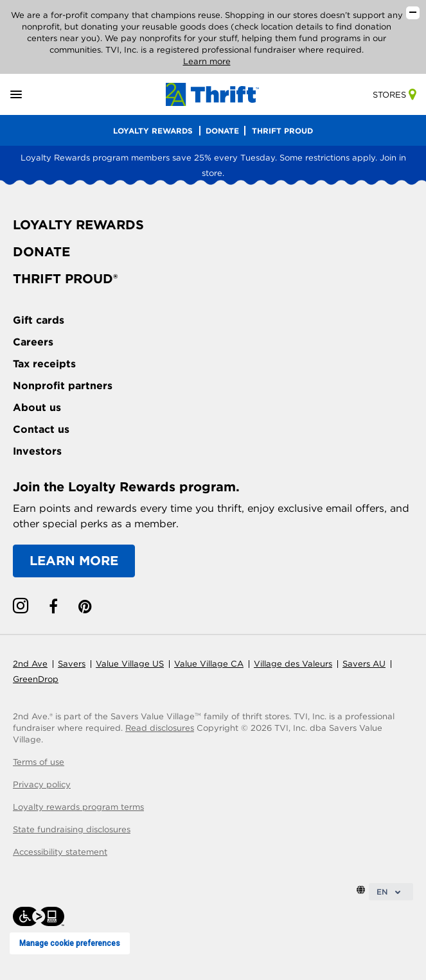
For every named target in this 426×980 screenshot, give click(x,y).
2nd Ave (30, 664)
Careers (33, 342)
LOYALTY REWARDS (78, 225)
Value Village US (130, 664)
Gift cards (39, 320)
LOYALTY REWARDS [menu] (153, 131)
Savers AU (364, 664)
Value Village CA (209, 664)
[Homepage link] (212, 93)
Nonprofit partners (63, 386)
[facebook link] (53, 607)
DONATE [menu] (222, 131)
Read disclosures (160, 728)
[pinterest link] (85, 607)
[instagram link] (21, 607)
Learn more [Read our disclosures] (207, 61)
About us (37, 407)
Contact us (41, 429)
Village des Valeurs (293, 664)
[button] (31, 95)
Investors (37, 451)
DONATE (41, 252)
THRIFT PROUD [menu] (282, 131)
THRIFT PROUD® (65, 279)
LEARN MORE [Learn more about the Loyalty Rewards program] (74, 561)
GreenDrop (36, 679)
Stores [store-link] (394, 95)
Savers (72, 664)
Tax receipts (44, 364)
